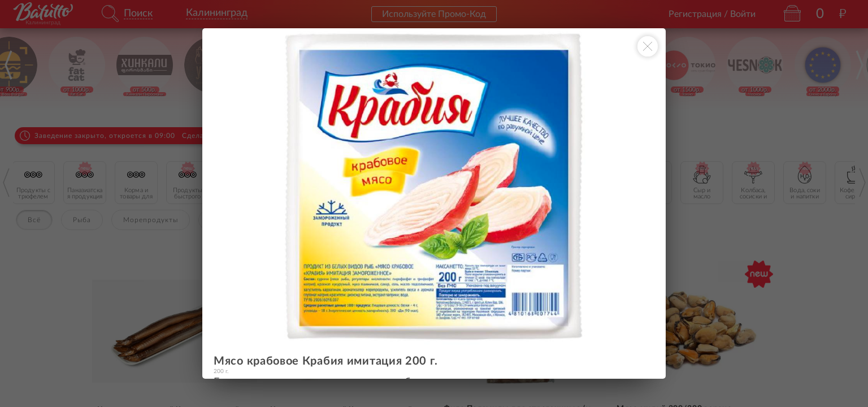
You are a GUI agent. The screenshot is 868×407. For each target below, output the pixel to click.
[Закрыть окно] (648, 46)
